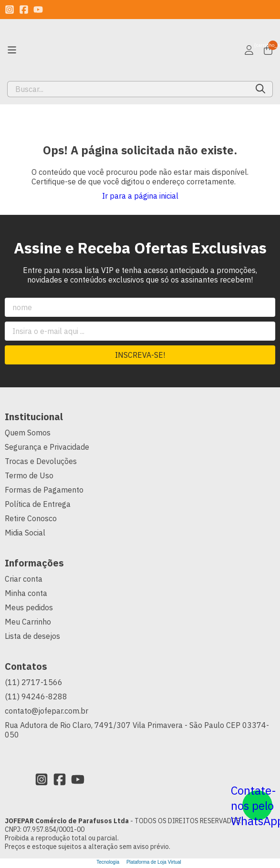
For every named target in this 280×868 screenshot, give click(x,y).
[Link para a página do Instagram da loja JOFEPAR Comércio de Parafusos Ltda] (10, 10)
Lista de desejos (32, 636)
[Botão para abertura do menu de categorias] (12, 50)
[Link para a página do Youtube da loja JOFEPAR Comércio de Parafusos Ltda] (38, 10)
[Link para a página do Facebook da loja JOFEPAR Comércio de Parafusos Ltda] (24, 10)
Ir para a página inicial (140, 196)
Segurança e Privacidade (47, 447)
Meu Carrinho (28, 622)
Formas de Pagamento (44, 490)
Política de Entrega (38, 504)
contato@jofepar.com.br (47, 711)
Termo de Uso (29, 475)
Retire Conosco (31, 518)
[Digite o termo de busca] (128, 89)
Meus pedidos (29, 607)
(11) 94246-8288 (36, 696)
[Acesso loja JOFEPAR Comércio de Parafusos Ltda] (249, 50)
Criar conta (24, 579)
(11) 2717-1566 (34, 682)
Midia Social (25, 533)
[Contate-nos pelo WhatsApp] (257, 805)
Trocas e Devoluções (41, 461)
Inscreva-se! (140, 355)
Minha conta (26, 593)
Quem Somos (28, 433)
